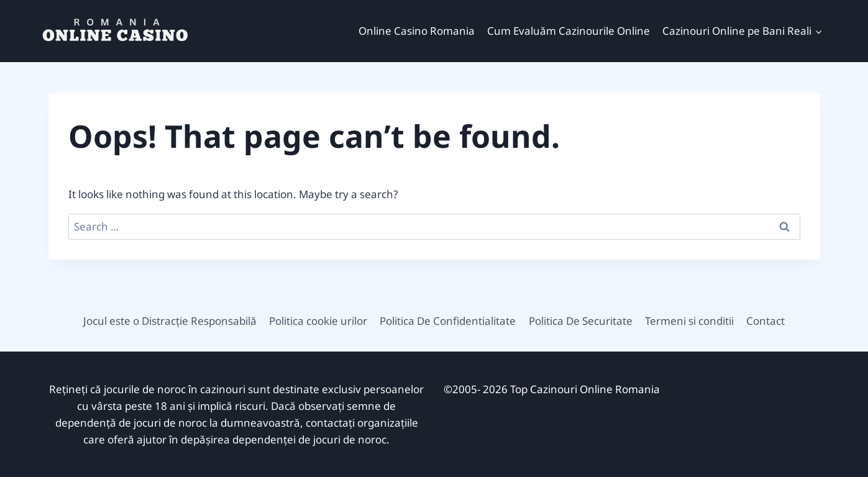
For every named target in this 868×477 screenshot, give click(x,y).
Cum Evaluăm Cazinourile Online (569, 31)
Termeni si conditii (689, 321)
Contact (765, 321)
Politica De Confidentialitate (448, 321)
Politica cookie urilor (318, 321)
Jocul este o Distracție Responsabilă (170, 321)
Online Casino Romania (417, 31)
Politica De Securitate (581, 321)
